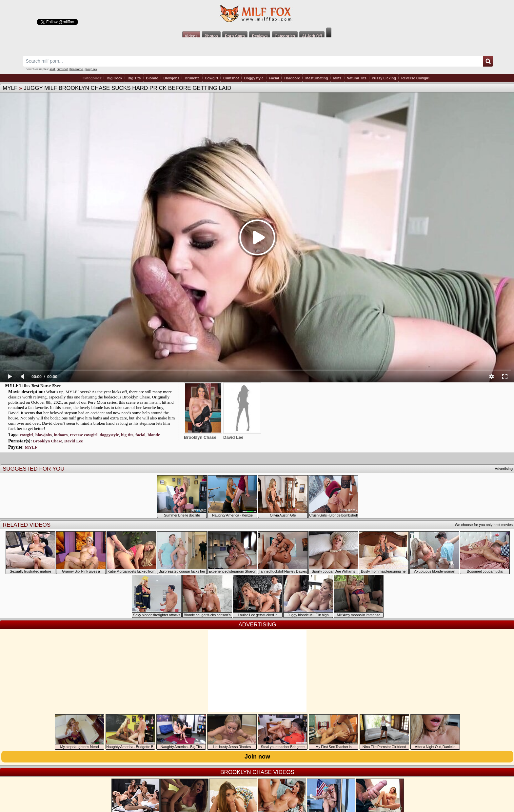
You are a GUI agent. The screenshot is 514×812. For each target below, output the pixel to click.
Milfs (337, 78)
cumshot (62, 69)
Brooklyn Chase (48, 441)
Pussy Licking (384, 78)
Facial (274, 78)
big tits (127, 435)
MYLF (10, 88)
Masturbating (316, 78)
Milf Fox (257, 14)
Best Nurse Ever (46, 386)
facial (140, 435)
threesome (76, 69)
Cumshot (231, 78)
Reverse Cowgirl (415, 78)
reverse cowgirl (84, 435)
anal (52, 69)
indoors (61, 435)
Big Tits (134, 78)
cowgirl (26, 435)
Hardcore (292, 78)
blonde (154, 435)
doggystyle (109, 435)
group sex (91, 69)
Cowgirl (211, 78)
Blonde (152, 78)
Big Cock (114, 78)
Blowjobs (172, 78)
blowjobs (44, 435)
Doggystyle (254, 78)
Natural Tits (357, 78)
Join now (257, 757)
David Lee (74, 441)
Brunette (192, 78)
